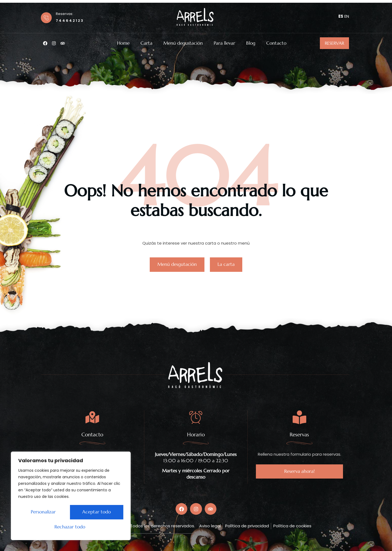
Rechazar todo (95, 513)
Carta (146, 43)
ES (341, 16)
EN (347, 16)
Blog (251, 43)
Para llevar (224, 43)
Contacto (276, 43)
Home (123, 43)
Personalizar (42, 513)
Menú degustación (183, 43)
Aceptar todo (71, 527)
